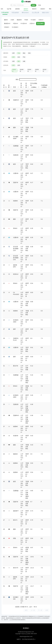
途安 (14, 91)
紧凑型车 (19, 20)
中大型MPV (15, 27)
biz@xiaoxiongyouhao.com (26, 632)
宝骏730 (16, 182)
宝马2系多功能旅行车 (16, 249)
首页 (2, 9)
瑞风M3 (15, 454)
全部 (13, 53)
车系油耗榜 (5, 13)
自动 (19, 57)
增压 (19, 61)
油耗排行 (26, 9)
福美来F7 (16, 511)
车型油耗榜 (15, 13)
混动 (29, 53)
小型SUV (41, 20)
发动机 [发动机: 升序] (21, 85)
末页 (47, 610)
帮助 (50, 9)
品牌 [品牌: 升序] (9, 86)
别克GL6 (16, 274)
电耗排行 (34, 9)
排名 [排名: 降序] (4, 86)
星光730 (16, 366)
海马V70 (16, 568)
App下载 (9, 9)
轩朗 (14, 538)
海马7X (15, 520)
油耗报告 (17, 9)
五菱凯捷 (16, 146)
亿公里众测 (35, 13)
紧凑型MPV (40, 23)
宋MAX (15, 228)
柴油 (24, 53)
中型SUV (16, 23)
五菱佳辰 (16, 155)
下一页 (40, 610)
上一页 (33, 610)
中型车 (26, 20)
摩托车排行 (25, 13)
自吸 (24, 61)
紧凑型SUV (7, 23)
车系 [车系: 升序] (14, 87)
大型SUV (32, 23)
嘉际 (14, 127)
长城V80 (16, 436)
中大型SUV (24, 23)
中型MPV (7, 27)
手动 (24, 57)
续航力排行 (46, 13)
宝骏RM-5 (16, 100)
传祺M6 (15, 201)
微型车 (6, 20)
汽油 (19, 53)
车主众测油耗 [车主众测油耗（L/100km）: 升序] (34, 85)
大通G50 (16, 173)
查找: (26, 79)
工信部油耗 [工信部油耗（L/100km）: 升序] (44, 86)
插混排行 (43, 9)
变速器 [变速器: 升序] (26, 85)
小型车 (12, 20)
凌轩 (14, 329)
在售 (19, 65)
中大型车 (33, 20)
